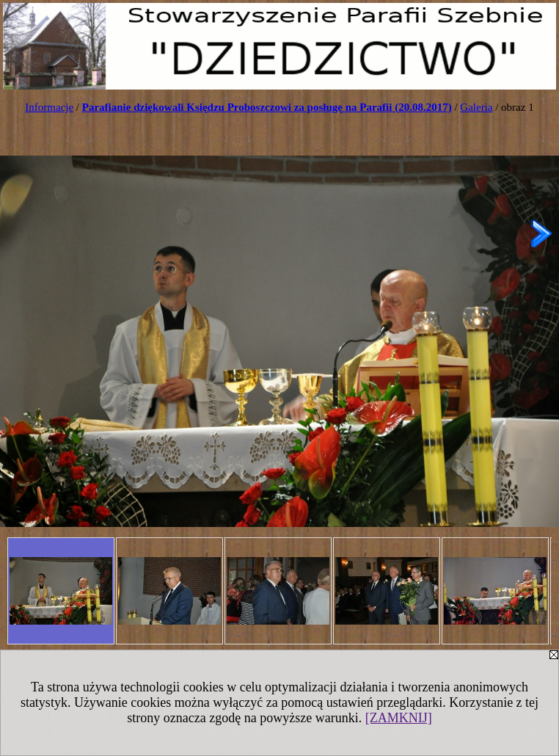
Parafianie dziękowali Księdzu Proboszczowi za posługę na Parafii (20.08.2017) (267, 107)
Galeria (476, 107)
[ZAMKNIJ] (399, 718)
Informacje (49, 107)
